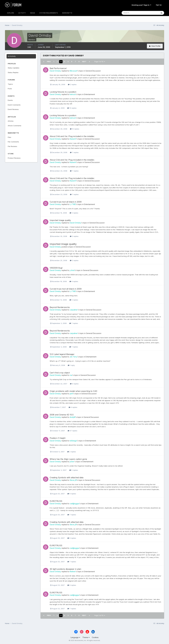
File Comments (13, 142)
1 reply (71, 365)
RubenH (73, 139)
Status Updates (14, 68)
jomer (72, 462)
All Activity (12, 56)
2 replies (72, 84)
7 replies (74, 152)
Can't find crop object (60, 373)
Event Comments (14, 105)
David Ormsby (55, 71)
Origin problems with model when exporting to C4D (73, 391)
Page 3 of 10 (100, 62)
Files (9, 137)
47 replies (72, 431)
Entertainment (89, 94)
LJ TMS (73, 204)
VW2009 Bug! (56, 268)
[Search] (132, 13)
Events (10, 100)
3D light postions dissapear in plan (65, 569)
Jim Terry (74, 357)
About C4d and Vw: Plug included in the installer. (72, 136)
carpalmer (74, 310)
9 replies (74, 384)
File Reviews (12, 146)
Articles (11, 121)
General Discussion (93, 71)
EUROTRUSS (56, 501)
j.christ (72, 270)
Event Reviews (13, 109)
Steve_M (73, 480)
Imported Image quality (60, 220)
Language (75, 637)
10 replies (72, 108)
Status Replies (13, 72)
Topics (10, 84)
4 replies (74, 281)
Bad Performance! (58, 68)
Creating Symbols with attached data (67, 478)
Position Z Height (58, 438)
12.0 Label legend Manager (62, 354)
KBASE (33, 13)
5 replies (74, 213)
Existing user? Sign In (141, 5)
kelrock (73, 94)
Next (84, 62)
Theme (86, 637)
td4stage (73, 441)
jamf (71, 394)
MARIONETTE (67, 13)
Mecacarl (73, 71)
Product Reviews (14, 158)
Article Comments (15, 126)
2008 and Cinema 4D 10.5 (62, 415)
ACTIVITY (22, 13)
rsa (71, 375)
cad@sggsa (75, 504)
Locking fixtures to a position (63, 92)
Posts (10, 89)
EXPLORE (11, 13)
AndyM (73, 417)
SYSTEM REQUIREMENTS (49, 13)
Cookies (95, 637)
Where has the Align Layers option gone (68, 459)
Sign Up (159, 5)
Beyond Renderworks (60, 307)
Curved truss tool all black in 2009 (66, 202)
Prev (49, 62)
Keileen (73, 571)
